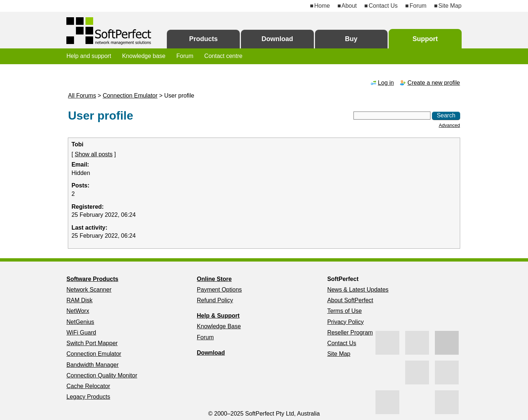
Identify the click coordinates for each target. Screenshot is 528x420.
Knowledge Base (219, 326)
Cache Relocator (88, 386)
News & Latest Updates (358, 290)
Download (277, 39)
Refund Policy (215, 300)
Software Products (92, 279)
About (349, 6)
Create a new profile (434, 83)
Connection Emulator (130, 96)
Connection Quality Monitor (102, 375)
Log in (386, 83)
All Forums (82, 96)
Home (322, 6)
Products (203, 39)
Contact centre (223, 56)
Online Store (214, 279)
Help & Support (218, 316)
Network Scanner (89, 290)
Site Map (450, 6)
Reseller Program (350, 333)
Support (425, 39)
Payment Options (219, 290)
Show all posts (94, 154)
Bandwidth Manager (92, 365)
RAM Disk (79, 300)
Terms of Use (344, 311)
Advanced (450, 125)
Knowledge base (144, 56)
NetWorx (78, 311)
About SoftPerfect (350, 300)
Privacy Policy (345, 322)
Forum (418, 6)
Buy (351, 39)
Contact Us (383, 6)
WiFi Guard (81, 333)
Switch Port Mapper (92, 343)
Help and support (89, 56)
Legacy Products (88, 397)
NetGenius (80, 322)
